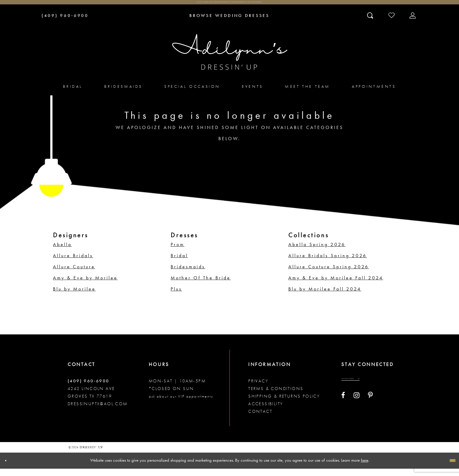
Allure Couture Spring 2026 (329, 274)
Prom (178, 252)
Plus (176, 296)
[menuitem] (73, 94)
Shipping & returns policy (284, 403)
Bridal (179, 263)
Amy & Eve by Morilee (85, 285)
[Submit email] (387, 390)
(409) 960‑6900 (89, 388)
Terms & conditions (276, 396)
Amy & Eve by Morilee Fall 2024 (336, 285)
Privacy (258, 388)
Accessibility (266, 411)
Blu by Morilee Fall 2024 (325, 296)
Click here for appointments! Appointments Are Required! (229, 6)
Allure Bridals (73, 263)
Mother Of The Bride (201, 285)
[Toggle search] (371, 23)
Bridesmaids (188, 274)
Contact (260, 419)
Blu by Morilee (74, 296)
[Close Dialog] (10, 468)
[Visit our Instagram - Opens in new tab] (357, 409)
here (365, 468)
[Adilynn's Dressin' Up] (229, 59)
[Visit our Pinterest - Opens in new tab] (370, 409)
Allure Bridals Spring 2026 (328, 263)
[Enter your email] (366, 390)
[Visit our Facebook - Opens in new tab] (343, 409)
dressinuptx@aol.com (98, 411)
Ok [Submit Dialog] (449, 468)
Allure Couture (74, 274)
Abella (62, 252)
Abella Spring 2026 (317, 252)
